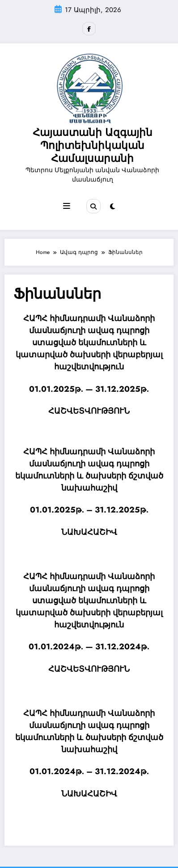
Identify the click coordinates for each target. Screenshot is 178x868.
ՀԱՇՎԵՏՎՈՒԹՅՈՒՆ (89, 411)
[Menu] (67, 206)
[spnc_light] (112, 207)
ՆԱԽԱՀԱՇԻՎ (89, 532)
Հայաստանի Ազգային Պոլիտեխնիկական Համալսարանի (93, 146)
